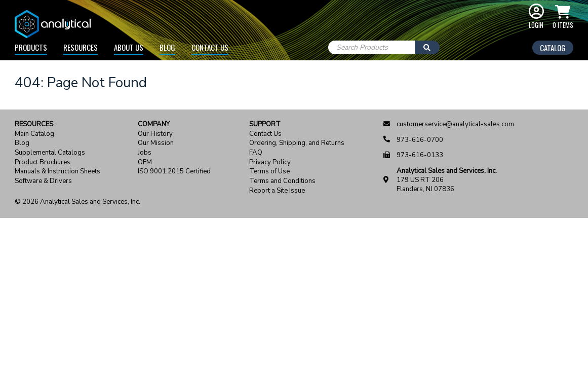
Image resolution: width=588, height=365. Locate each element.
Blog (167, 47)
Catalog (553, 48)
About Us (129, 47)
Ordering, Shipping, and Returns (297, 143)
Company (154, 124)
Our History (155, 134)
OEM (145, 162)
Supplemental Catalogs (50, 153)
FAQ (256, 153)
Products (31, 47)
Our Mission (156, 143)
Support (265, 124)
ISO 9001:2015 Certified (174, 172)
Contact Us (210, 47)
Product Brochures (43, 162)
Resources (81, 47)
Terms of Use (269, 172)
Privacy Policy (270, 162)
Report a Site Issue (277, 191)
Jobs (145, 153)
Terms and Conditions (282, 181)
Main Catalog (34, 134)
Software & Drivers (43, 181)
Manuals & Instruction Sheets (57, 172)
